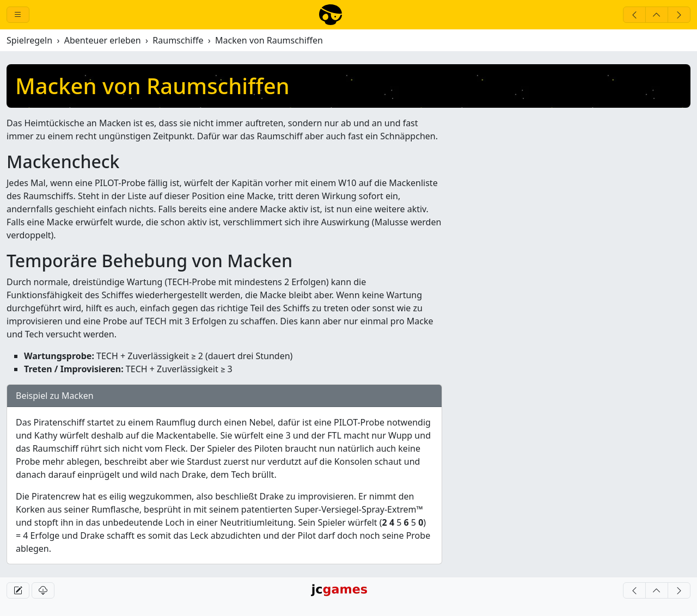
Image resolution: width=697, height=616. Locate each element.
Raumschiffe (178, 40)
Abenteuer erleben (103, 40)
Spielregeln (29, 40)
